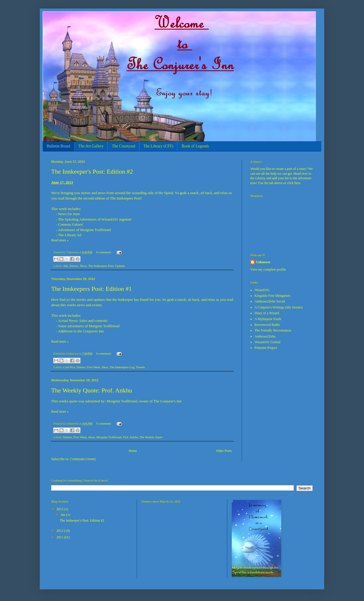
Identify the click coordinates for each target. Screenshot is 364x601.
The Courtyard (123, 146)
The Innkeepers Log (122, 367)
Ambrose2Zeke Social (270, 301)
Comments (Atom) (83, 459)
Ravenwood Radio (267, 325)
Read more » (60, 240)
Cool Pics (69, 367)
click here (294, 183)
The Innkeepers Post (101, 266)
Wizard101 (262, 290)
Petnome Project (266, 348)
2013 (60, 509)
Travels (140, 367)
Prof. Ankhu (130, 437)
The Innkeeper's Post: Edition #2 (92, 171)
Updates (120, 266)
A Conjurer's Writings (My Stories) (279, 307)
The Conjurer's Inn (168, 401)
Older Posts (224, 451)
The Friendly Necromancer (273, 330)
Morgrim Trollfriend (109, 437)
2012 (60, 531)
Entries (74, 266)
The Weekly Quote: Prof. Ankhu (92, 390)
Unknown (263, 262)
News (83, 266)
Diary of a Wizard (267, 313)
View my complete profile (268, 269)
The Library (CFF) (159, 146)
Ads (66, 266)
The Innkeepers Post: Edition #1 (92, 289)
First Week (94, 367)
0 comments (104, 252)
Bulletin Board (58, 146)
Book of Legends (195, 146)
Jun (63, 515)
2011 (60, 537)
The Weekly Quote (151, 437)
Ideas (105, 367)
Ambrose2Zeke (265, 336)
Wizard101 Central (267, 342)
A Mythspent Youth (268, 319)
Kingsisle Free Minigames (273, 296)
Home (133, 451)
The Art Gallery (91, 146)
